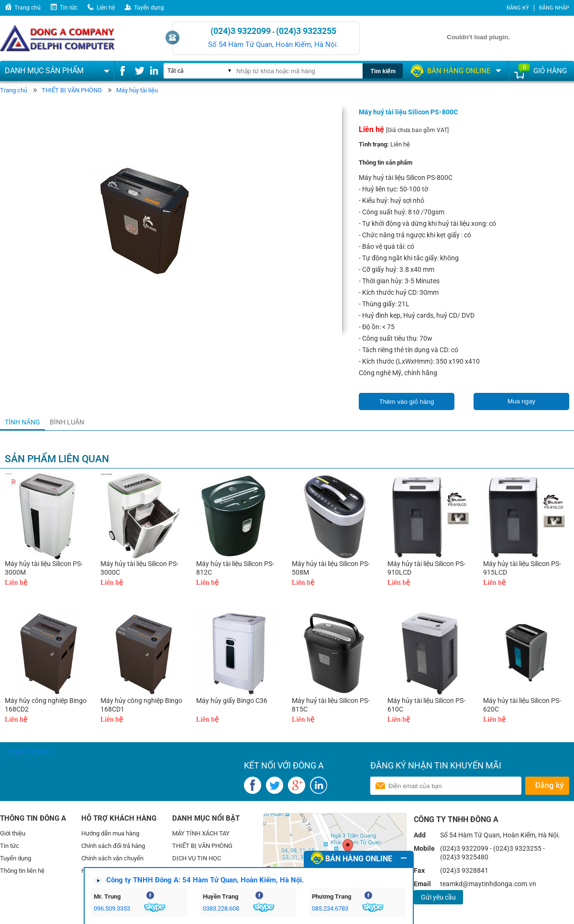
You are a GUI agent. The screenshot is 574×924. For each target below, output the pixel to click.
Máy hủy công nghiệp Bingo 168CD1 (141, 705)
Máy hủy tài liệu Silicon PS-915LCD (522, 568)
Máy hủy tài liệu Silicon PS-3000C (139, 568)
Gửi (547, 786)
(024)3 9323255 (306, 31)
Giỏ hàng (550, 71)
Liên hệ (106, 8)
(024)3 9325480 (464, 857)
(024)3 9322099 (241, 31)
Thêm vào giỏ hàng (407, 402)
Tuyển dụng (149, 8)
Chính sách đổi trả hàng (113, 846)
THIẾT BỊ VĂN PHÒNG (72, 90)
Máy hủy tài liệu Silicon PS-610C (426, 705)
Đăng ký (518, 8)
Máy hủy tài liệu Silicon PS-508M (331, 568)
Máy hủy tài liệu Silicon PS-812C (235, 568)
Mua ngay (522, 401)
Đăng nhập (554, 8)
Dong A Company (28, 751)
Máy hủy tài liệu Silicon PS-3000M (44, 568)
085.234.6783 (330, 908)
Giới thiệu (13, 833)
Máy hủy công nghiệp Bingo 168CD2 (46, 705)
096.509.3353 (112, 908)
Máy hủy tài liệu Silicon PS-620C (522, 705)
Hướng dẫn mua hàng (110, 833)
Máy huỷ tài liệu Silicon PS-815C (331, 705)
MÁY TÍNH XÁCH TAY (201, 833)
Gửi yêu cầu (438, 897)
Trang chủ (28, 8)
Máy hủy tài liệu (137, 90)
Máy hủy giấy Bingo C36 (232, 701)
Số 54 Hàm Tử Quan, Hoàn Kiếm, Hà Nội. (273, 45)
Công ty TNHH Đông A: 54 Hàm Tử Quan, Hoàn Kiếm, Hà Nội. (205, 880)
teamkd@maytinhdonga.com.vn (488, 884)
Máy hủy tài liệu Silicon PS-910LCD (426, 568)
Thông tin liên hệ (22, 871)
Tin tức (69, 8)
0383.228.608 (221, 908)
